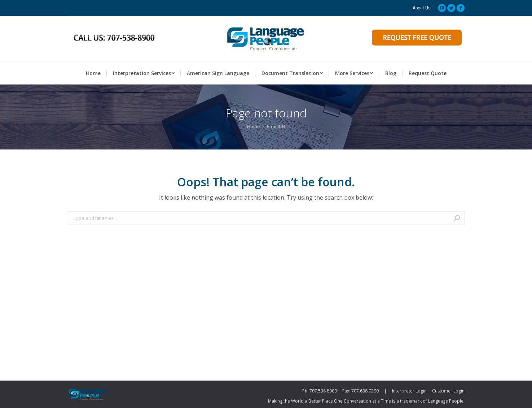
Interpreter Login (409, 391)
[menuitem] (422, 8)
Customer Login (448, 391)
